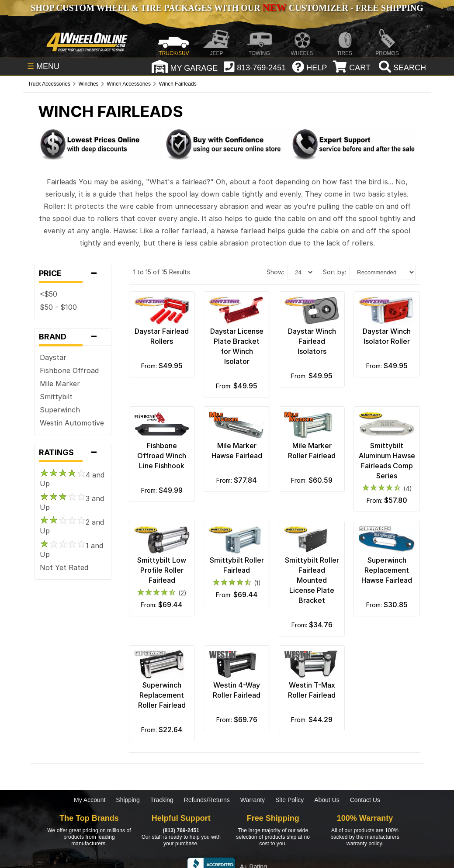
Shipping (128, 800)
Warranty (253, 800)
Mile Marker (60, 384)
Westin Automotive (72, 423)
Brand (73, 337)
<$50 (49, 294)
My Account (90, 800)
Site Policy (289, 800)
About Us (327, 800)
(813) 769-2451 (181, 830)
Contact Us (365, 800)
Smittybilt (56, 397)
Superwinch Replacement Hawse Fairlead (387, 570)
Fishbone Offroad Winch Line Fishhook (162, 456)
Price (73, 273)
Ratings (73, 453)
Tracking (162, 800)
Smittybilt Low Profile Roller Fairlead (162, 570)
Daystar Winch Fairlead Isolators (312, 341)
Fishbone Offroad (69, 370)
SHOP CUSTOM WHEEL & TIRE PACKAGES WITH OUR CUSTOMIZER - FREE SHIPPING (227, 8)
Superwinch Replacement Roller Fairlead (162, 695)
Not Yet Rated (64, 567)
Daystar (53, 357)
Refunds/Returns (207, 800)
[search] (401, 68)
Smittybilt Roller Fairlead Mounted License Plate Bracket (312, 580)
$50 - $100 (58, 307)
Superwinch (60, 410)
